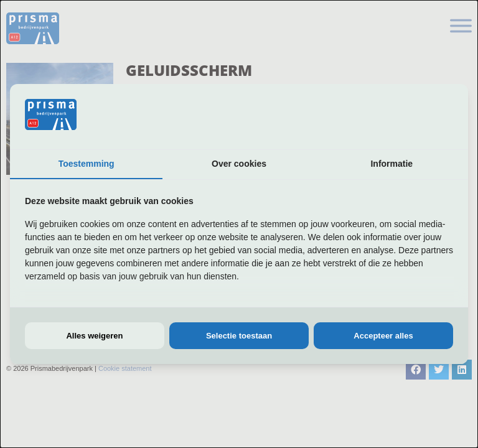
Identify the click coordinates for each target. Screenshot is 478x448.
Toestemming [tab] (87, 164)
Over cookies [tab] (239, 164)
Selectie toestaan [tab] (239, 336)
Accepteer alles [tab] (383, 336)
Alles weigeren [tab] (94, 336)
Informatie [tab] (391, 164)
